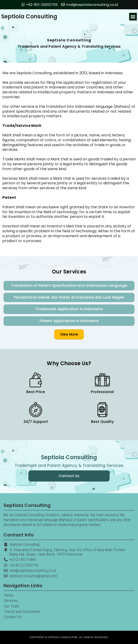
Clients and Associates (22, 612)
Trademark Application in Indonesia (69, 309)
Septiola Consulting (29, 16)
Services (11, 601)
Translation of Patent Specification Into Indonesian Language (69, 285)
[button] (133, 17)
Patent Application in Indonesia (69, 321)
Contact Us (13, 617)
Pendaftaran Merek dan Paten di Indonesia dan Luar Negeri (69, 297)
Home (9, 595)
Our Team (12, 606)
